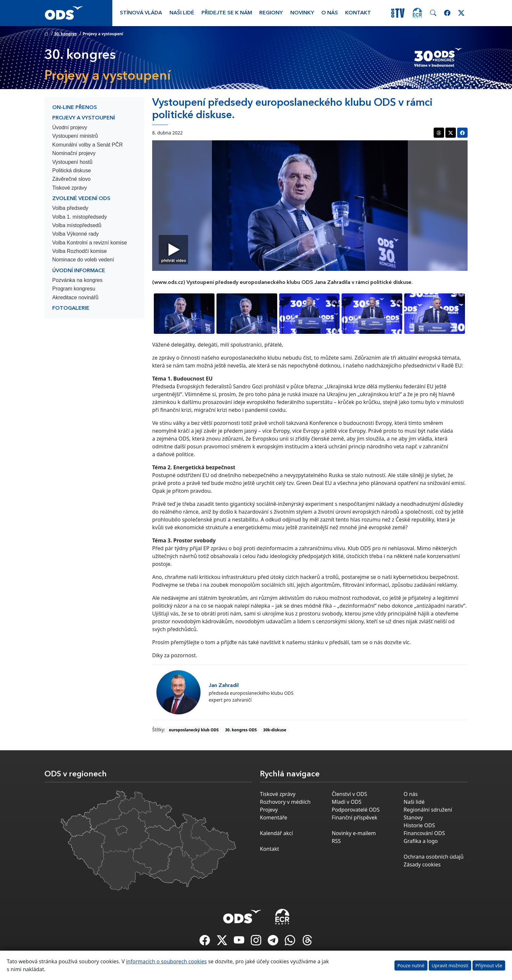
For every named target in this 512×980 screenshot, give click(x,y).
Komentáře (274, 817)
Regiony (271, 13)
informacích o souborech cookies (166, 961)
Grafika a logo (421, 841)
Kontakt (358, 13)
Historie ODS (419, 825)
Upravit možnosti (450, 965)
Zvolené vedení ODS (81, 199)
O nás (330, 13)
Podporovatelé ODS (356, 810)
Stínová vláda (141, 13)
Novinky (302, 13)
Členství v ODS (349, 794)
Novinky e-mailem (354, 833)
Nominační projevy (74, 153)
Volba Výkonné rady (75, 234)
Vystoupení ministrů (75, 136)
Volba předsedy (70, 208)
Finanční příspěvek (355, 817)
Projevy (269, 810)
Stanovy (413, 817)
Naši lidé (182, 13)
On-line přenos (75, 108)
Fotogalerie (71, 308)
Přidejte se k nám (227, 13)
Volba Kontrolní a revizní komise (90, 243)
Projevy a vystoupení (84, 118)
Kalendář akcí (276, 833)
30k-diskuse (275, 730)
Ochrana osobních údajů (434, 857)
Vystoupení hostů (72, 162)
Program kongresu (74, 289)
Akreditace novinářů (75, 297)
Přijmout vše (489, 965)
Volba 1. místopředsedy (80, 217)
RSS (336, 841)
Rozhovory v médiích (285, 802)
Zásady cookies (422, 864)
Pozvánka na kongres (77, 280)
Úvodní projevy (70, 127)
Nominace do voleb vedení (83, 260)
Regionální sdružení (428, 810)
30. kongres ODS (241, 730)
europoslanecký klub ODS (194, 730)
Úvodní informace (79, 271)
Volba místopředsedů (77, 225)
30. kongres (65, 34)
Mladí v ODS (347, 802)
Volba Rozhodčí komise (80, 251)
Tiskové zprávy (70, 188)
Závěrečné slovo (71, 179)
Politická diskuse (72, 171)
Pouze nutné (411, 965)
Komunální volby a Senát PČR (88, 145)
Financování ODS (424, 833)
